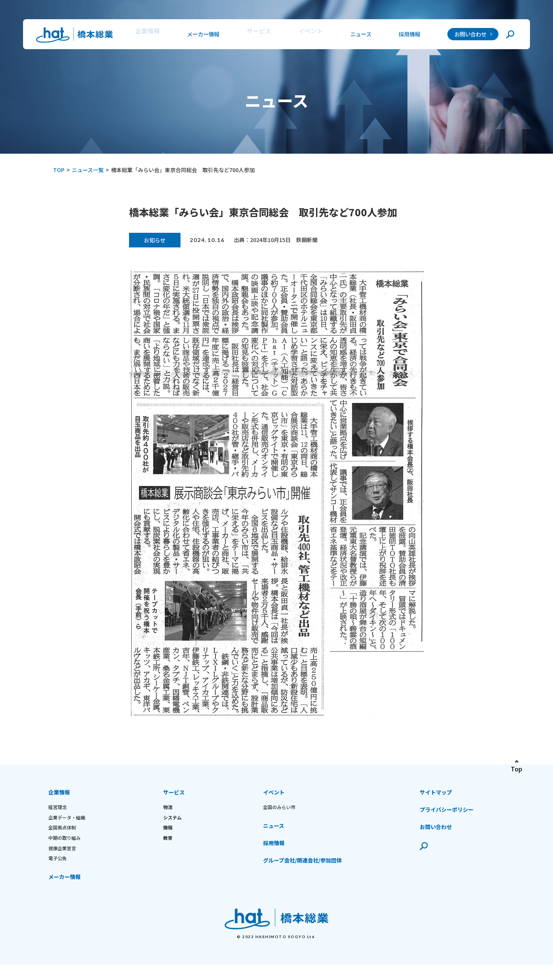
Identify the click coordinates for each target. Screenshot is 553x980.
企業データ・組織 (67, 825)
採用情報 (408, 36)
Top (517, 776)
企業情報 (146, 36)
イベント (308, 36)
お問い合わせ (470, 36)
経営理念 (58, 815)
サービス (257, 36)
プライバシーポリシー (447, 817)
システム (172, 825)
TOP (59, 170)
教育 (168, 845)
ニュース (358, 36)
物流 (168, 815)
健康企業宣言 (62, 855)
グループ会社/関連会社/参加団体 (302, 868)
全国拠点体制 (62, 835)
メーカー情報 (202, 36)
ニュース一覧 (88, 170)
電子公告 (58, 866)
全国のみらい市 (279, 815)
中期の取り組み (65, 845)
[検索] (510, 36)
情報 (168, 835)
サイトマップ (436, 800)
